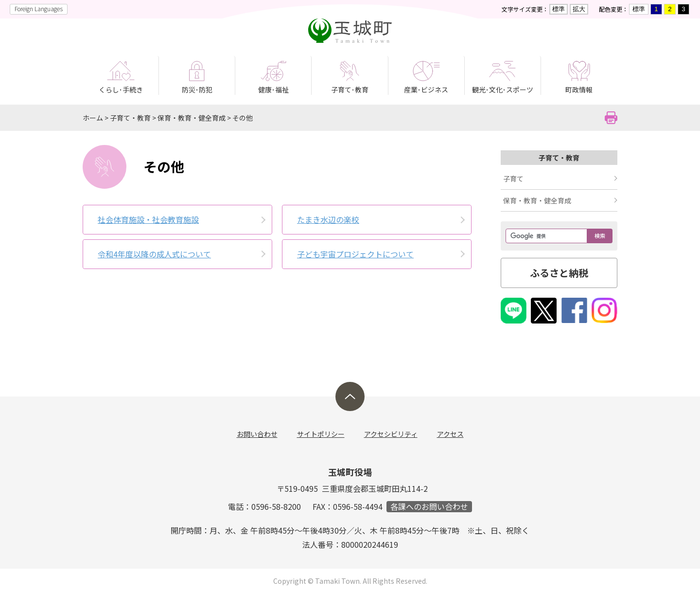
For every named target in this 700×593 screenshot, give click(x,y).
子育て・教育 (130, 118)
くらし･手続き (121, 90)
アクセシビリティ (391, 434)
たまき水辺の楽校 (328, 219)
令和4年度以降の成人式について (154, 254)
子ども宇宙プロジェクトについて (355, 254)
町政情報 (579, 90)
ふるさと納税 (559, 273)
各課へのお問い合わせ (429, 507)
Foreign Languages (39, 9)
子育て (513, 179)
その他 (243, 118)
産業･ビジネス (426, 90)
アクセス (450, 434)
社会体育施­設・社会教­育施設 (148, 219)
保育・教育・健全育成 (192, 118)
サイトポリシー (321, 434)
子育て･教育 (350, 90)
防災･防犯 (197, 90)
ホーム (93, 118)
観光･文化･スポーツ (503, 90)
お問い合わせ (257, 434)
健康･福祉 (273, 90)
